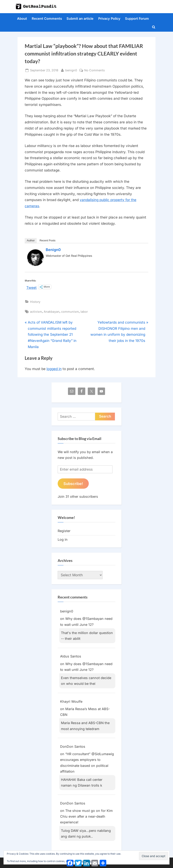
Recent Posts (47, 240)
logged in (54, 369)
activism (36, 312)
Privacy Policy (109, 19)
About (22, 19)
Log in (63, 539)
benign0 (71, 70)
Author (31, 240)
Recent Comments (47, 19)
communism (70, 312)
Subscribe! (73, 484)
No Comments (95, 70)
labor (84, 312)
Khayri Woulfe (71, 701)
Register (64, 531)
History (35, 302)
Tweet (32, 287)
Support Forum (137, 19)
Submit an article (80, 19)
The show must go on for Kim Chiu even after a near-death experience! (86, 816)
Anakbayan (52, 312)
